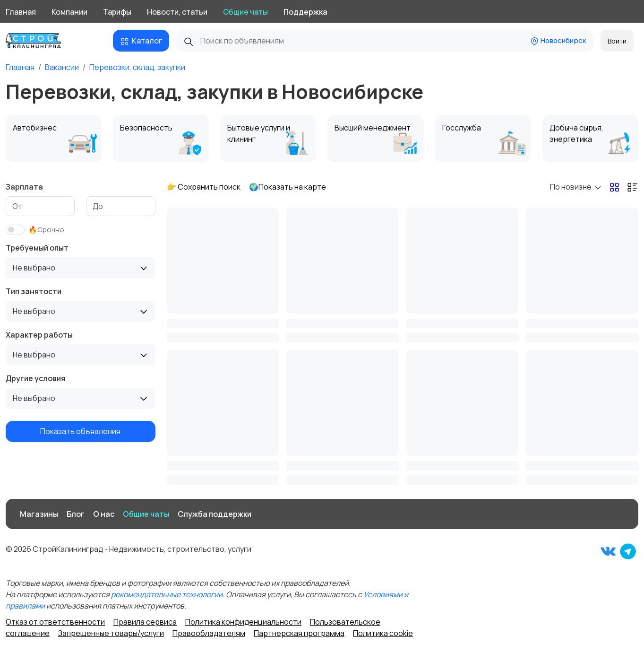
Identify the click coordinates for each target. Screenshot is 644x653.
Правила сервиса (145, 622)
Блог (76, 514)
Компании (69, 12)
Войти (617, 41)
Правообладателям (209, 633)
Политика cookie (383, 633)
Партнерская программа (299, 633)
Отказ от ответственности (55, 622)
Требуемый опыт (37, 248)
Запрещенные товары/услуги (111, 633)
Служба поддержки (215, 514)
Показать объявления (80, 431)
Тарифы (117, 12)
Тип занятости (34, 291)
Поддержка (305, 12)
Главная (21, 12)
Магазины (39, 514)
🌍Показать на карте (288, 187)
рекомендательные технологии (167, 594)
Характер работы (39, 335)
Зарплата (24, 187)
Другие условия (35, 378)
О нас (104, 514)
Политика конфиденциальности (243, 622)
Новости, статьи (177, 12)
